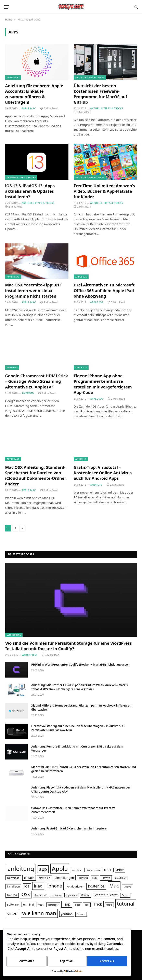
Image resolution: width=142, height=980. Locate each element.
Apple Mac (13, 77)
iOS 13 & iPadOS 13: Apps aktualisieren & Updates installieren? (30, 191)
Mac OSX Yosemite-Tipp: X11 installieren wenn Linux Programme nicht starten (33, 290)
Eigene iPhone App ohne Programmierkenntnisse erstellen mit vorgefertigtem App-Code (103, 384)
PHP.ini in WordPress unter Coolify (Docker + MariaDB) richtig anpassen (80, 664)
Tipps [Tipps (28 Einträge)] (78, 905)
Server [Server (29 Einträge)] (125, 895)
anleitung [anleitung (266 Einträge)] (21, 869)
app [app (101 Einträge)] (43, 869)
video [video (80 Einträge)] (12, 914)
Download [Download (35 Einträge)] (13, 878)
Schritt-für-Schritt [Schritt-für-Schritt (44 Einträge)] (106, 895)
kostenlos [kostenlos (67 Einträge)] (96, 886)
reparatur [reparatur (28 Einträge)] (57, 895)
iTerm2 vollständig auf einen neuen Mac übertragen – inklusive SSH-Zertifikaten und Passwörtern (78, 728)
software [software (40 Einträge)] (13, 904)
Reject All (67, 962)
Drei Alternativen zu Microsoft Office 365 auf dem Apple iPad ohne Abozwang (104, 290)
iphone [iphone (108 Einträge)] (55, 886)
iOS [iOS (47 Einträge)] (27, 886)
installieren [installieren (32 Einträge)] (13, 887)
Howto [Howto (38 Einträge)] (106, 878)
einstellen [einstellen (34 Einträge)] (44, 878)
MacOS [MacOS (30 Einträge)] (127, 887)
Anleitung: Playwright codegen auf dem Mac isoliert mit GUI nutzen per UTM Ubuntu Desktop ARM (81, 789)
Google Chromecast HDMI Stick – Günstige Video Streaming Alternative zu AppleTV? (37, 381)
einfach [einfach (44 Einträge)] (29, 878)
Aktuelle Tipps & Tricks (90, 77)
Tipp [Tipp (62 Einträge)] (67, 904)
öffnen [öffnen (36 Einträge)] (81, 914)
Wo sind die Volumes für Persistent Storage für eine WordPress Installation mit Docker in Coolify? (69, 646)
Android (12, 367)
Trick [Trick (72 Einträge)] (98, 904)
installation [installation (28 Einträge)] (120, 878)
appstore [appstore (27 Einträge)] (77, 870)
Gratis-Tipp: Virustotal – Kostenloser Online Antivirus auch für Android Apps (103, 473)
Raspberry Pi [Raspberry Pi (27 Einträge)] (41, 895)
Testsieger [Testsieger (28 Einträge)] (53, 905)
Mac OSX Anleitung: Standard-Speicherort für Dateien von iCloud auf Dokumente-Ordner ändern (36, 476)
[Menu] (7, 7)
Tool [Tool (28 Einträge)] (87, 905)
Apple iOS (81, 277)
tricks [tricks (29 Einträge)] (109, 905)
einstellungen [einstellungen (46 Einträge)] (64, 878)
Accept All (107, 962)
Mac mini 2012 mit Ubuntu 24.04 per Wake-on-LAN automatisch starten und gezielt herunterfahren (84, 769)
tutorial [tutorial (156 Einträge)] (126, 904)
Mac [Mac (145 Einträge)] (114, 886)
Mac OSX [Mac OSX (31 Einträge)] (12, 895)
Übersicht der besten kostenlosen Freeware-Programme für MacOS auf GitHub (101, 94)
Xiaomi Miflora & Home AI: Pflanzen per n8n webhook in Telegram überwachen (82, 707)
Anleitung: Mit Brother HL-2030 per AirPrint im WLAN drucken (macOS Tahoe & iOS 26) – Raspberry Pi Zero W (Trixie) (80, 687)
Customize (27, 962)
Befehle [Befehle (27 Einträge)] (108, 870)
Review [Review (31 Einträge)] (85, 895)
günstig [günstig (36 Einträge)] (83, 878)
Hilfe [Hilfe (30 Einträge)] (95, 878)
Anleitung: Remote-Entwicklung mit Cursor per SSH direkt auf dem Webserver (77, 748)
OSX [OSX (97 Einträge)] (26, 894)
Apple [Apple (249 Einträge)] (60, 869)
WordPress (14, 635)
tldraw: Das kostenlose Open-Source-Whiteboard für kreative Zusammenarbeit (73, 810)
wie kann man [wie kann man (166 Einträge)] (39, 913)
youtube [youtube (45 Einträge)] (67, 914)
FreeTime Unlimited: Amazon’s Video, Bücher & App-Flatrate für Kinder (104, 191)
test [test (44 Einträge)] (41, 904)
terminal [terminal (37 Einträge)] (28, 905)
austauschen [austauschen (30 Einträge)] (93, 870)
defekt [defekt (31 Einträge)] (120, 870)
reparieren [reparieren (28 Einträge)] (72, 895)
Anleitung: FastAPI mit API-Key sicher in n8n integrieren (70, 828)
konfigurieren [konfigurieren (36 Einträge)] (75, 886)
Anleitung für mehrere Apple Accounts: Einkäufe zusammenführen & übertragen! (34, 94)
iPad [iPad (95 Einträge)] (38, 886)
